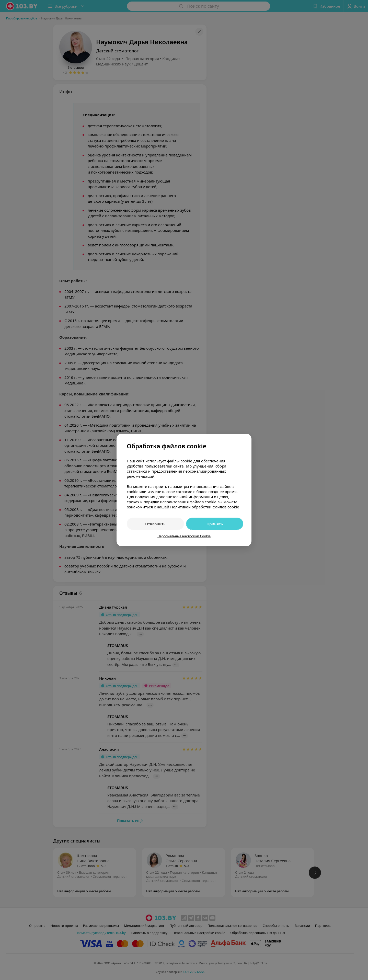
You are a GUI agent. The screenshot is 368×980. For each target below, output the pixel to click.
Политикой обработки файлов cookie (205, 507)
